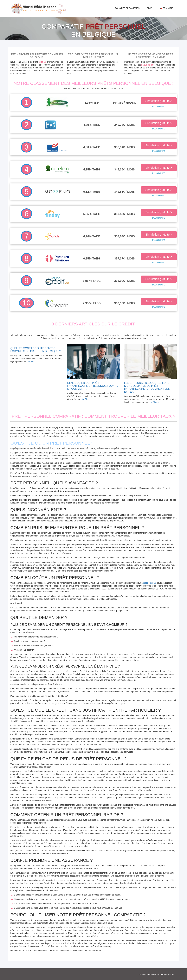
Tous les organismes (127, 8)
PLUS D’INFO (159, 106)
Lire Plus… (32, 361)
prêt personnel (150, 583)
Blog (150, 8)
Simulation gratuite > (159, 101)
